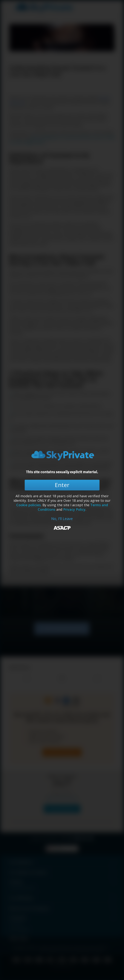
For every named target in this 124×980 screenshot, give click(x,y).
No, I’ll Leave (62, 519)
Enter (62, 485)
